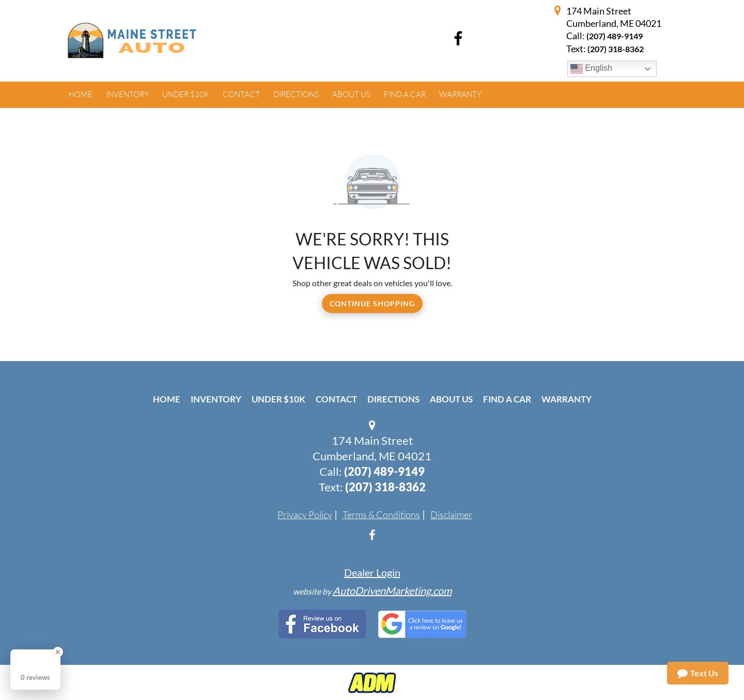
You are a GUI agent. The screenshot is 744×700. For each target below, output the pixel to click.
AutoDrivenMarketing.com (392, 590)
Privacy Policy (305, 515)
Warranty (567, 399)
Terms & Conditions (381, 515)
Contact (336, 399)
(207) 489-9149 (615, 36)
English (591, 69)
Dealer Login (372, 572)
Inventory (216, 399)
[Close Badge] (58, 652)
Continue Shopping (372, 304)
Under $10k (278, 399)
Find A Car (507, 399)
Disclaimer (451, 515)
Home (167, 399)
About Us (451, 399)
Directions (393, 399)
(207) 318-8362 (385, 487)
